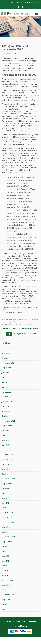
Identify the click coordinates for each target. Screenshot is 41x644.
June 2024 (6, 435)
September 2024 (8, 421)
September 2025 (8, 363)
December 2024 (8, 406)
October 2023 (7, 474)
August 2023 (7, 484)
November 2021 (8, 585)
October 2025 (7, 358)
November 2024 (8, 411)
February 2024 (7, 455)
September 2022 (8, 537)
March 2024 (6, 450)
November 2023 (8, 469)
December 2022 (8, 522)
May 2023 (5, 498)
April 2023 (6, 503)
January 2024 (7, 459)
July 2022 (5, 546)
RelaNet (33, 621)
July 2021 (5, 604)
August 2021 (7, 599)
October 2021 (7, 590)
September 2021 (8, 595)
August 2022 (7, 542)
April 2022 (6, 561)
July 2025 (5, 373)
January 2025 (7, 402)
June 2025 (6, 377)
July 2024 (5, 431)
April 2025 (6, 387)
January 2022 (7, 575)
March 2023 (6, 508)
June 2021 (6, 609)
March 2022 (6, 566)
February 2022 (7, 571)
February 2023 (7, 513)
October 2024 (7, 416)
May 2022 (5, 556)
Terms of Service (20, 626)
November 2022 (8, 527)
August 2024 (7, 426)
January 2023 (7, 517)
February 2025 (7, 397)
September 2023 (8, 479)
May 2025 (5, 382)
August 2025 (7, 368)
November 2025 (8, 353)
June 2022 (6, 551)
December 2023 (8, 464)
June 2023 (6, 493)
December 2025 (8, 348)
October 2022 (7, 532)
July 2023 (5, 488)
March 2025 (6, 392)
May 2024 (5, 440)
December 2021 (8, 580)
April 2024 (6, 445)
